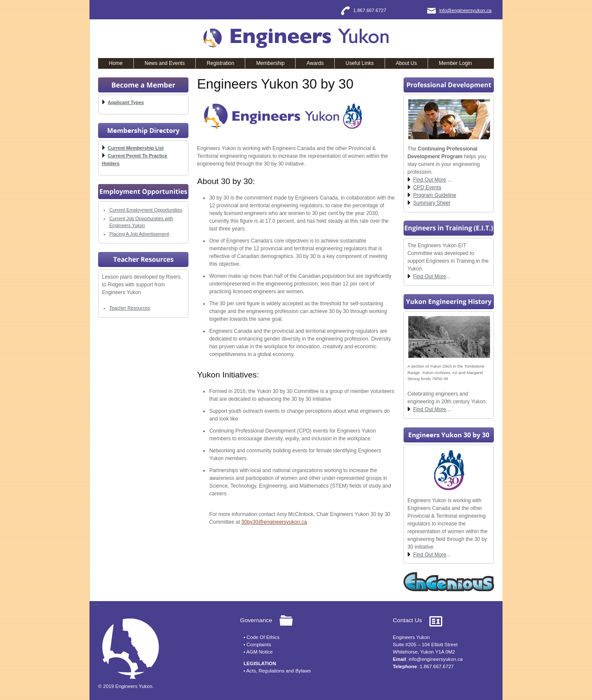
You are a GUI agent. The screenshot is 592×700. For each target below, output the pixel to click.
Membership (270, 63)
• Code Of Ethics (262, 637)
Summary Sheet (432, 203)
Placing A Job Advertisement (139, 234)
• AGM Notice (258, 652)
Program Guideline (435, 195)
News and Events (165, 63)
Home (116, 63)
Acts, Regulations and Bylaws (279, 671)
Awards (315, 63)
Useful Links (359, 63)
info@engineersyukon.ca (465, 10)
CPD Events (427, 187)
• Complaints (257, 645)
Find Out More (430, 180)
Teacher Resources (130, 308)
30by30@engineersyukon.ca (274, 522)
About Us (406, 63)
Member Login (455, 63)
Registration (220, 63)
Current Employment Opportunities (146, 210)
